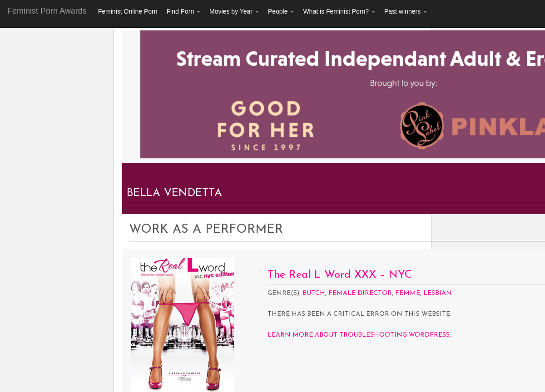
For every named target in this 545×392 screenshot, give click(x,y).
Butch (314, 293)
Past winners (406, 11)
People (281, 11)
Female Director (360, 293)
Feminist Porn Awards (47, 11)
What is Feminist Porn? (339, 11)
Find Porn (183, 11)
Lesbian (438, 293)
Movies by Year (234, 11)
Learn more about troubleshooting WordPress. (359, 335)
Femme (408, 293)
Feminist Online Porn (128, 11)
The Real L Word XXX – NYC (340, 275)
